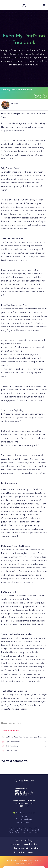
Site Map (24, 816)
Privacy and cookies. (24, 822)
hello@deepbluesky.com (24, 803)
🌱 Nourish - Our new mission (24, 813)
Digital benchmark (13, 742)
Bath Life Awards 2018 (24, 792)
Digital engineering (13, 750)
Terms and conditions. (24, 819)
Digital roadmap (12, 746)
